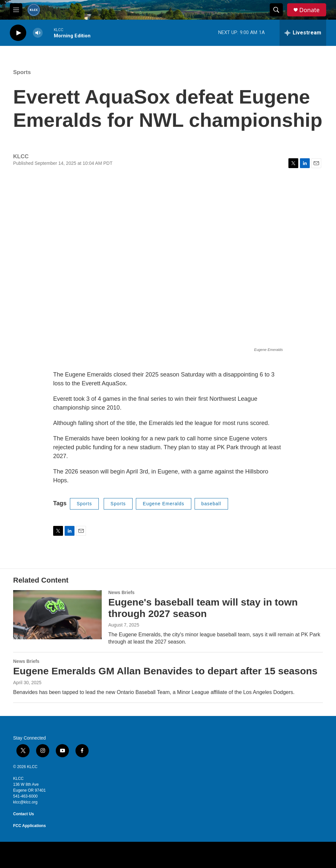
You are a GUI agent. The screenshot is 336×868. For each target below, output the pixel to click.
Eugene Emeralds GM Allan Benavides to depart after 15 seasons (165, 671)
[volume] (38, 33)
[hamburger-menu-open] (16, 10)
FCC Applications (30, 826)
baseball (211, 504)
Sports (22, 72)
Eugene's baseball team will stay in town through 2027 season (203, 608)
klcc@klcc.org (25, 802)
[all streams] (303, 33)
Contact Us (23, 814)
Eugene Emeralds (163, 504)
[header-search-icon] (276, 10)
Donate (309, 10)
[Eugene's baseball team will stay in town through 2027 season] (57, 615)
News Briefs (121, 592)
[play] (18, 33)
